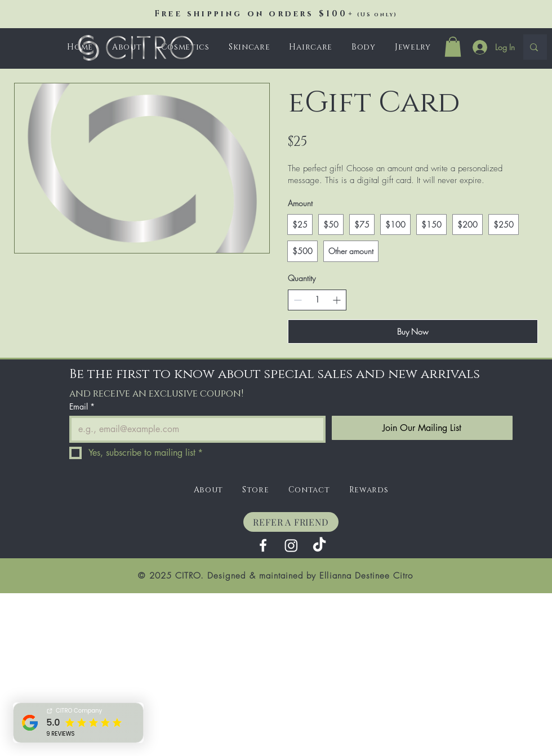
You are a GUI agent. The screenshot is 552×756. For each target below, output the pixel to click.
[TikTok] (319, 545)
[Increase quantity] (337, 300)
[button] (250, 47)
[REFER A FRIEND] (291, 522)
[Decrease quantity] (298, 300)
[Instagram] (291, 545)
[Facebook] (263, 545)
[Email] (194, 429)
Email (82, 406)
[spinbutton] (317, 300)
